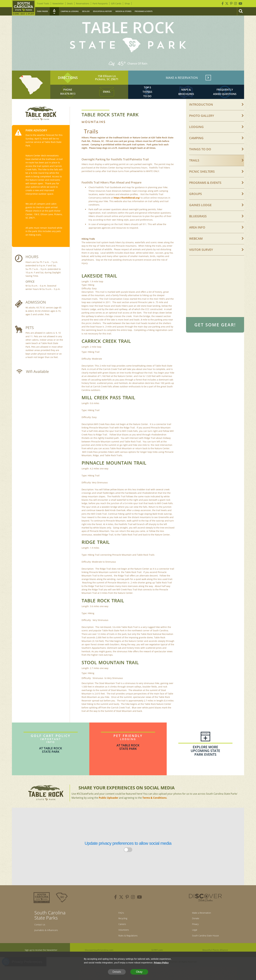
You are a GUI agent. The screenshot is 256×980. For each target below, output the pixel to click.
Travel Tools (43, 3)
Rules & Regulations (128, 949)
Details (117, 972)
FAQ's (119, 922)
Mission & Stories (123, 11)
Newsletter (58, 3)
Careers (120, 935)
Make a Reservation (200, 922)
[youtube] (139, 906)
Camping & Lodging (70, 11)
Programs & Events (144, 11)
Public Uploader (108, 807)
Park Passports (100, 3)
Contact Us (41, 934)
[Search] (241, 11)
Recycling (121, 929)
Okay (139, 972)
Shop (127, 3)
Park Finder (42, 11)
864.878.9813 (68, 100)
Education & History (103, 11)
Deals (70, 3)
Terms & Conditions (154, 807)
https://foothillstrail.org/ (127, 207)
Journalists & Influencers (50, 941)
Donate (193, 929)
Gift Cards (116, 3)
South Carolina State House (205, 949)
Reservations (83, 3)
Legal (191, 942)
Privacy (192, 935)
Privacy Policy (162, 963)
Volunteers (122, 942)
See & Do (86, 11)
